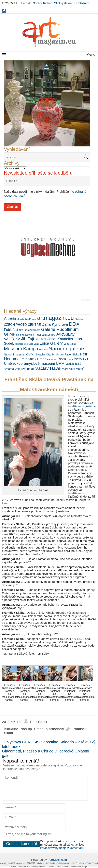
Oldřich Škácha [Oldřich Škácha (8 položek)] (36, 354)
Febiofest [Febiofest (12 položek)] (11, 330)
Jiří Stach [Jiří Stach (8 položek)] (41, 339)
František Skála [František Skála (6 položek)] (32, 330)
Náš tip (26, 729)
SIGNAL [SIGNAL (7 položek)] (63, 359)
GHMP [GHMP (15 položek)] (10, 334)
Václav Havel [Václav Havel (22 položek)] (48, 368)
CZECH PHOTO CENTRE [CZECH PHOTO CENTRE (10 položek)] (22, 325)
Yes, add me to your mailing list (28, 834)
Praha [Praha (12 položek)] (42, 359)
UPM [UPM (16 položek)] (60, 363)
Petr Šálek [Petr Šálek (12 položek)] (28, 359)
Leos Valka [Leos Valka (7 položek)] (70, 344)
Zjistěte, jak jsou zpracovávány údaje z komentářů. (62, 846)
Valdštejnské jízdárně (82, 406)
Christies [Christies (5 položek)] (79, 319)
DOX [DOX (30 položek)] (74, 324)
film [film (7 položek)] (21, 330)
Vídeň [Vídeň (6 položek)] (65, 369)
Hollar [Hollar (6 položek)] (38, 335)
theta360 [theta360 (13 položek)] (81, 359)
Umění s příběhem (49, 729)
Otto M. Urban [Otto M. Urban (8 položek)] (55, 354)
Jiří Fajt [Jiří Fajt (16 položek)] (28, 339)
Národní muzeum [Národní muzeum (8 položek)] (15, 354)
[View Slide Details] (47, 103)
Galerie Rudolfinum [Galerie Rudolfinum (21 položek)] (60, 329)
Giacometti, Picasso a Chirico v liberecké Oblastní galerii (46, 753)
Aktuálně (11, 729)
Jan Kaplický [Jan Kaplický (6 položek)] (49, 335)
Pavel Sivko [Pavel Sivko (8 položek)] (72, 354)
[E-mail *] (47, 181)
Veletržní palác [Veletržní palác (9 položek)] (25, 369)
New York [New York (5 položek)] (43, 350)
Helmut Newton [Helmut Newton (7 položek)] (25, 335)
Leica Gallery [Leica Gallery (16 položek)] (51, 343)
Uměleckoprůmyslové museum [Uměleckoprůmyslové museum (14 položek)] (29, 363)
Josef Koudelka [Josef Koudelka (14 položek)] (60, 339)
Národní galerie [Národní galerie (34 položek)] (66, 349)
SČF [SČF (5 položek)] (71, 359)
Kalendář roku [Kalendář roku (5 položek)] (21, 344)
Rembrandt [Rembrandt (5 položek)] (52, 359)
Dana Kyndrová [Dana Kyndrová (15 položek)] (55, 324)
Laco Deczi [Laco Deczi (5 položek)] (34, 344)
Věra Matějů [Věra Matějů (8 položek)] (77, 369)
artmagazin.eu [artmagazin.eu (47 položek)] (55, 318)
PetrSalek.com (57, 860)
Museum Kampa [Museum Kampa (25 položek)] (21, 349)
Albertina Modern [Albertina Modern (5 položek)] (28, 319)
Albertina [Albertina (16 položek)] (12, 318)
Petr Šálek (39, 722)
